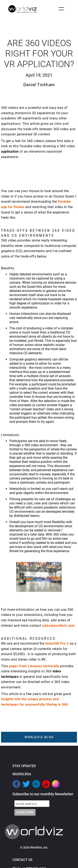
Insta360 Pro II (57, 643)
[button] (61, 9)
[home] (22, 9)
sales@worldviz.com (58, 626)
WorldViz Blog (22, 774)
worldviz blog (39, 737)
